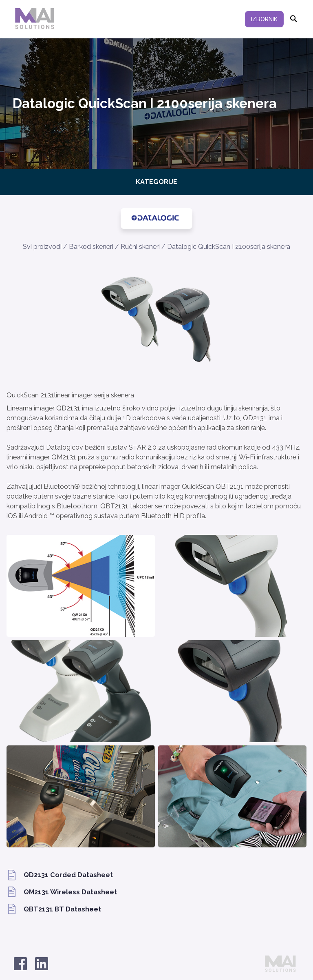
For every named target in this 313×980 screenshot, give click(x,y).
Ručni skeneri (140, 247)
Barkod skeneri (91, 247)
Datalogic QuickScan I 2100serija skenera (229, 247)
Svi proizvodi (42, 247)
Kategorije (156, 182)
